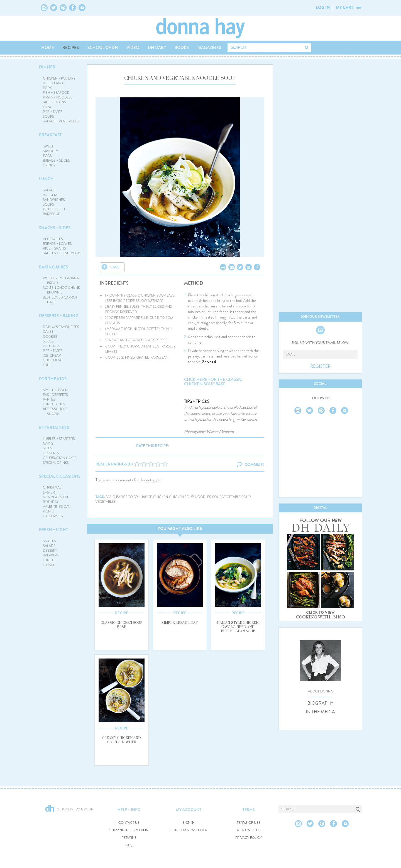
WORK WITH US (249, 830)
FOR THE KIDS (53, 379)
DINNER (47, 67)
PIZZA (47, 107)
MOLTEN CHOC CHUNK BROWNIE (61, 290)
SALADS (49, 190)
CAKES (48, 332)
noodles (203, 497)
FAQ (129, 845)
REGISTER (320, 366)
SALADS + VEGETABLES (61, 121)
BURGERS (51, 195)
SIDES (47, 448)
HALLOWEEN (53, 516)
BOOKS (182, 48)
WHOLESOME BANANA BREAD (61, 281)
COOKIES (50, 337)
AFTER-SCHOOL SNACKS (56, 411)
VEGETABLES (53, 239)
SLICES (48, 341)
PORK (47, 88)
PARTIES (49, 400)
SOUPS (48, 117)
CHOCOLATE (53, 360)
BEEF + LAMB (53, 83)
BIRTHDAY (51, 502)
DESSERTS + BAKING (59, 316)
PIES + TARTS (53, 112)
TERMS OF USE (249, 823)
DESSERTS (51, 453)
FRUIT (47, 365)
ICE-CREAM (52, 356)
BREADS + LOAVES (57, 244)
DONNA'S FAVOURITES (61, 327)
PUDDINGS (52, 346)
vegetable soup (237, 497)
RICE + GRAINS (54, 102)
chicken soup (181, 497)
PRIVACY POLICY (249, 838)
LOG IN (323, 8)
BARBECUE (52, 214)
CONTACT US (129, 823)
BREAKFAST (50, 135)
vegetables (106, 502)
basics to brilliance (134, 497)
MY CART (345, 8)
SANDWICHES (54, 200)
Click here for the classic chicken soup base (213, 382)
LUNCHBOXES (54, 404)
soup (217, 497)
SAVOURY (51, 151)
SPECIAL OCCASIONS (60, 476)
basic (110, 497)
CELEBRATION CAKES (60, 458)
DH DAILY (157, 48)
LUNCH (46, 179)
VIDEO (133, 48)
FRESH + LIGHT (54, 530)
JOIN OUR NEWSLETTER (189, 830)
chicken (161, 497)
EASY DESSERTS (55, 395)
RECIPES (71, 48)
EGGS (47, 156)
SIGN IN (189, 823)
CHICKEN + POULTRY (59, 78)
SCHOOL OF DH (103, 48)
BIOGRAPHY (320, 703)
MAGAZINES (209, 48)
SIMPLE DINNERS (56, 390)
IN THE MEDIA (320, 712)
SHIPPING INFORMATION (129, 830)
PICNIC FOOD (54, 209)
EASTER (49, 492)
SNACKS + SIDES (55, 228)
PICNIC (48, 511)
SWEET (48, 146)
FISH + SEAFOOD (56, 93)
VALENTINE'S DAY (57, 507)
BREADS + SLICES (56, 161)
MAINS (48, 443)
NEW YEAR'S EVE (56, 497)
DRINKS (49, 165)
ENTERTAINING (54, 428)
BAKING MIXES (53, 267)
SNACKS (49, 541)
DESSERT (50, 551)
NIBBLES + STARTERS (59, 439)
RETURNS (129, 838)
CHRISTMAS (52, 487)
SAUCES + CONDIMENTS (62, 253)
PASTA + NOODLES (58, 97)
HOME (48, 48)
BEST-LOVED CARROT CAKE (60, 300)
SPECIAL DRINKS (56, 463)
